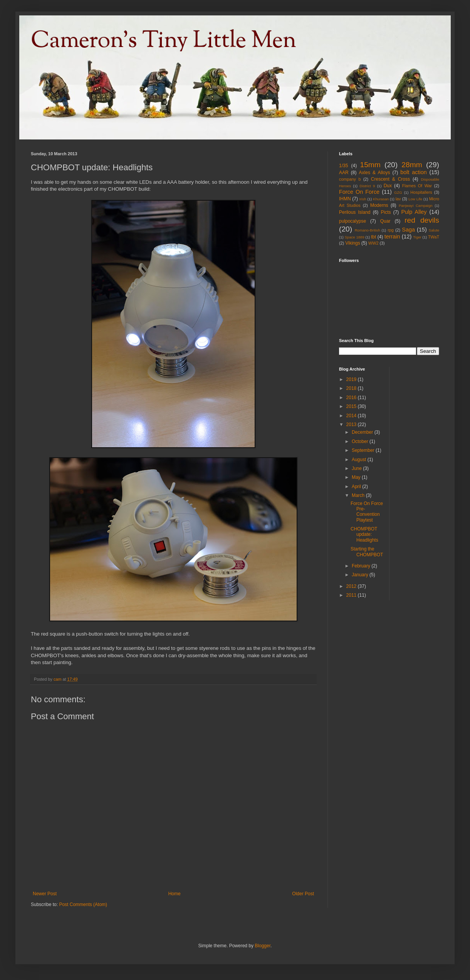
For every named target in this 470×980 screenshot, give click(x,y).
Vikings (352, 243)
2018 (352, 388)
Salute (434, 230)
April (357, 487)
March (359, 495)
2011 (352, 595)
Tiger (417, 237)
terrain (392, 237)
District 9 (367, 186)
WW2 (373, 243)
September (364, 450)
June (357, 468)
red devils (422, 220)
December (363, 432)
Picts (386, 212)
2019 (352, 379)
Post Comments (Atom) (83, 904)
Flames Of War (417, 186)
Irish (363, 199)
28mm (412, 165)
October (361, 441)
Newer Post (45, 894)
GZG (398, 192)
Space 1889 (354, 237)
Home (175, 894)
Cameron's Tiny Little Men (164, 41)
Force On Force (359, 192)
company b (350, 179)
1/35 (343, 166)
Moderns (379, 205)
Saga (408, 230)
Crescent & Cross (390, 179)
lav (398, 199)
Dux (388, 186)
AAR (344, 173)
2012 (352, 586)
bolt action (413, 172)
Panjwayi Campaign (416, 206)
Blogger (263, 946)
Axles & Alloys (375, 173)
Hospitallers (421, 192)
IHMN (345, 199)
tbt (373, 237)
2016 (352, 398)
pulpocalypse (352, 221)
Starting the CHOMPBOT (367, 552)
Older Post (303, 894)
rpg (391, 230)
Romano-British (368, 230)
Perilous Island (355, 212)
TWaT (434, 237)
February (362, 566)
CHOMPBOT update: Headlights (364, 534)
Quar (385, 221)
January (361, 575)
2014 (352, 416)
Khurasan (381, 199)
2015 (352, 406)
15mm (370, 165)
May (357, 477)
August (360, 460)
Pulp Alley (414, 212)
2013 (352, 425)
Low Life (415, 199)
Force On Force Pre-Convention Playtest (367, 512)
